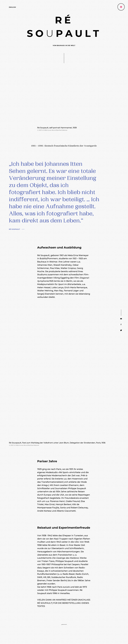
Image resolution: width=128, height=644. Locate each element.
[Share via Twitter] (121, 330)
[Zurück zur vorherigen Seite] (121, 7)
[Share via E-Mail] (121, 319)
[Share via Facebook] (121, 324)
